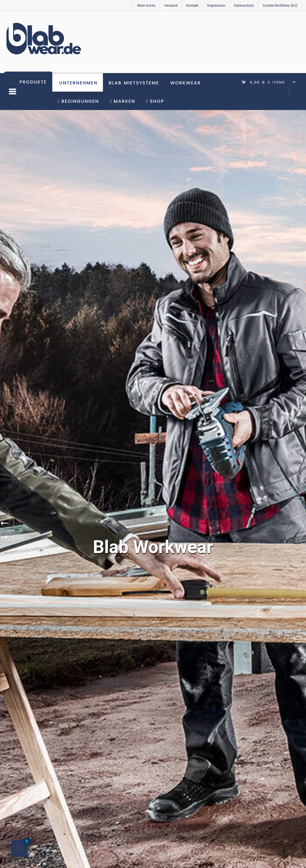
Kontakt (192, 5)
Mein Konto (146, 5)
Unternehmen (78, 83)
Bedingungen (78, 101)
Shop (155, 101)
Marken (123, 101)
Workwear (186, 83)
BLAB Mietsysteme (134, 83)
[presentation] (7, 523)
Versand (171, 5)
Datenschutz (244, 5)
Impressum (216, 5)
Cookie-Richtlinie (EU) (280, 5)
